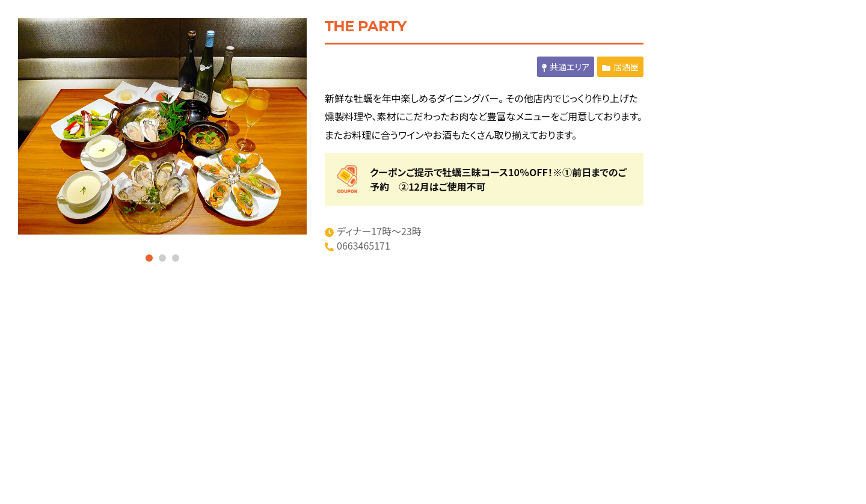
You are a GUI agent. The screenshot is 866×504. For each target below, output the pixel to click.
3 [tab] (176, 258)
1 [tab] (149, 258)
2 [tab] (162, 258)
